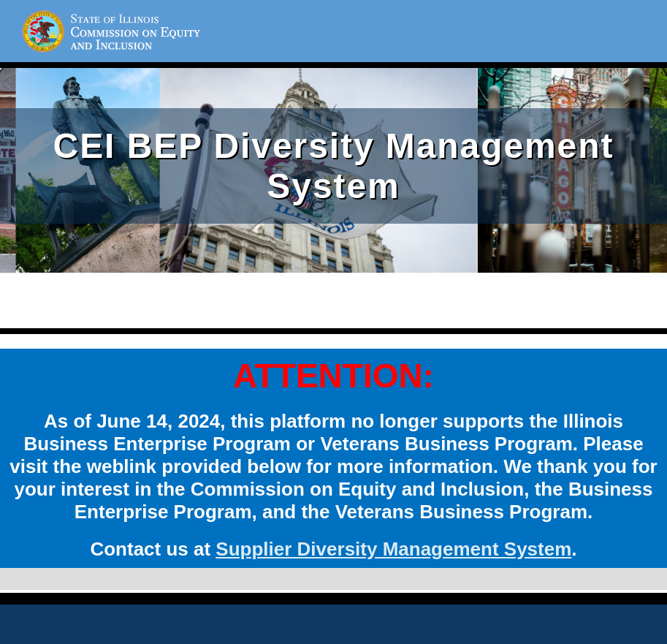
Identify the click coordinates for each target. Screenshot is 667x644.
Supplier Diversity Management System (393, 549)
